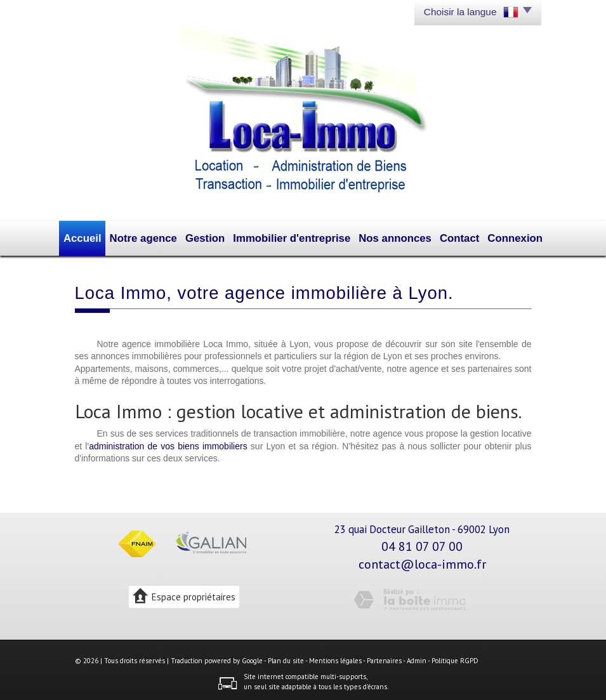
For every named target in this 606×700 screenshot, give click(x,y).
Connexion (501, 237)
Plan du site (286, 658)
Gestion (214, 237)
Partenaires (384, 658)
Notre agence (156, 237)
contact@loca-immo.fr (422, 561)
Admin (417, 658)
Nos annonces (387, 237)
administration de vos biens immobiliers (168, 443)
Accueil (98, 237)
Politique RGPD (455, 658)
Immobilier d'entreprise (294, 237)
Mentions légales (335, 658)
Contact (448, 237)
